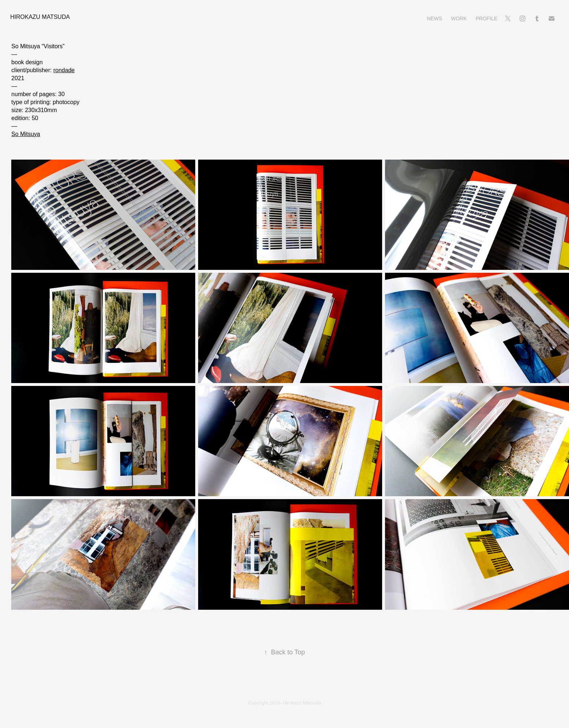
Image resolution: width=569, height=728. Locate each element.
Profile (487, 18)
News (434, 18)
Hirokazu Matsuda (40, 17)
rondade (64, 70)
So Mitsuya (26, 134)
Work (459, 18)
